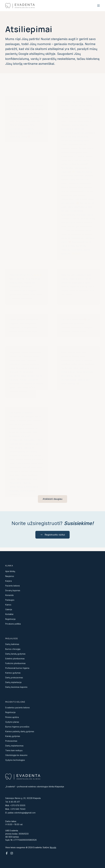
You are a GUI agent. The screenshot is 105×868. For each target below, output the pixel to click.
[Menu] (98, 6)
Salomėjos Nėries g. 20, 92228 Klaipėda (23, 798)
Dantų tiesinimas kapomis (16, 687)
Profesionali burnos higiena (17, 668)
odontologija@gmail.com (25, 813)
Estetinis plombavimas (15, 659)
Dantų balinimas (12, 644)
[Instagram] (12, 853)
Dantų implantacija (13, 682)
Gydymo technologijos (15, 760)
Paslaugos (10, 600)
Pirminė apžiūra (12, 717)
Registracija (10, 619)
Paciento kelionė (13, 586)
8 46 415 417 (14, 802)
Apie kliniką (10, 572)
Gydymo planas (12, 722)
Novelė (53, 847)
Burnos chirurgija (13, 649)
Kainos (8, 605)
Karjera (8, 581)
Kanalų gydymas (13, 736)
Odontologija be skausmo (16, 755)
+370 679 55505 (18, 805)
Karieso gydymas (13, 673)
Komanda (9, 595)
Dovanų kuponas (13, 590)
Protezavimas (11, 741)
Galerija (9, 610)
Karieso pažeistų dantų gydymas (20, 731)
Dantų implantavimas (14, 746)
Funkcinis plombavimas (16, 663)
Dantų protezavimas (14, 678)
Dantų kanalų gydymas (15, 654)
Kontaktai (9, 614)
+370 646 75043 (18, 809)
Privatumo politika (13, 624)
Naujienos (10, 576)
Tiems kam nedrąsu (14, 751)
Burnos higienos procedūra (17, 727)
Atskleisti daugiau (52, 499)
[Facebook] (7, 853)
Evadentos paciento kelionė (17, 708)
